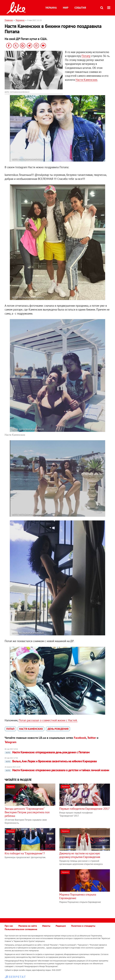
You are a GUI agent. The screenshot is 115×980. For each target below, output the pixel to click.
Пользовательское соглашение (21, 929)
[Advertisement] (30, 890)
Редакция (61, 926)
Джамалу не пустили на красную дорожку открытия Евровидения (80, 855)
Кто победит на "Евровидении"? (25, 853)
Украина (51, 8)
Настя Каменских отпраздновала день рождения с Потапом (47, 752)
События (80, 8)
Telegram (10, 742)
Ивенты (46, 926)
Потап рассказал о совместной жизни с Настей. (48, 720)
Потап (10, 729)
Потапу (86, 56)
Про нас (9, 926)
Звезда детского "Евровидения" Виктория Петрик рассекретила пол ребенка (27, 812)
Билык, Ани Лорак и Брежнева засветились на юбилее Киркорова (51, 761)
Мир (66, 8)
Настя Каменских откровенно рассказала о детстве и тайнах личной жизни (57, 770)
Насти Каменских (86, 80)
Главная (9, 20)
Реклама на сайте (28, 926)
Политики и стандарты (83, 926)
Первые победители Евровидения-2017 (84, 809)
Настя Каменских (31, 729)
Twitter (92, 738)
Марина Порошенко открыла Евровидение (78, 896)
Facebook (80, 738)
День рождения (58, 729)
